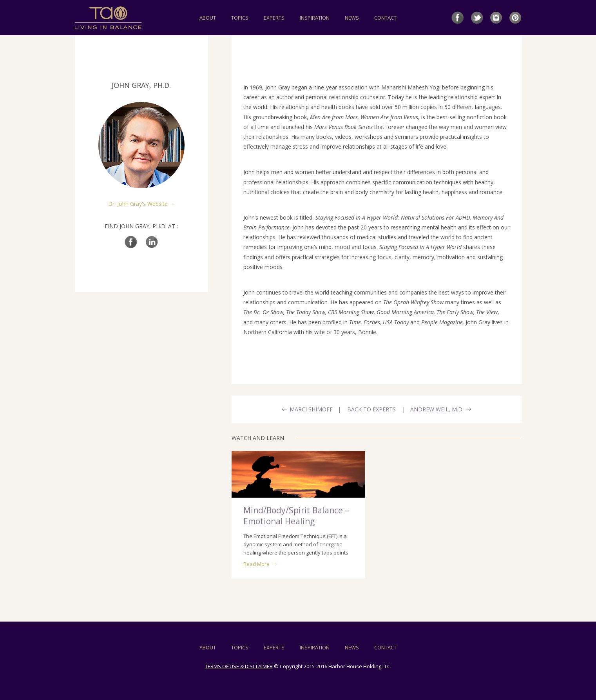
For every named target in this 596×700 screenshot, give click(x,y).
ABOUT (208, 18)
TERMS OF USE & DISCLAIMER (239, 666)
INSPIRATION (315, 18)
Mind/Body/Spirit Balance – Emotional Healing (296, 516)
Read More (260, 564)
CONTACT (385, 18)
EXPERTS (274, 18)
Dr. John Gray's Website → (141, 204)
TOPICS (240, 18)
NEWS (352, 18)
